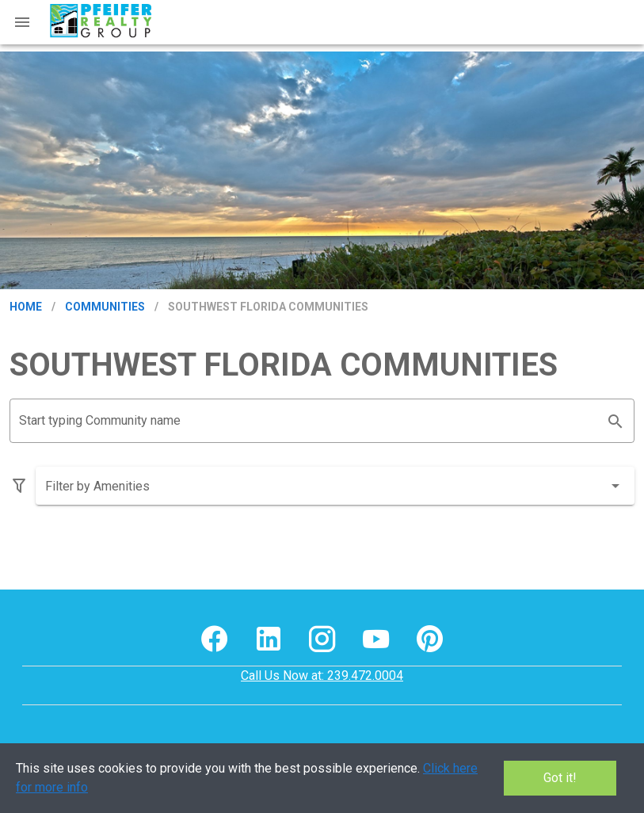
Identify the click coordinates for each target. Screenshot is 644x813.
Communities (105, 307)
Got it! (560, 778)
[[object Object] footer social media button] (215, 639)
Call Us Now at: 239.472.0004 (322, 676)
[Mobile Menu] (22, 22)
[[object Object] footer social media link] (214, 639)
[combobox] (335, 486)
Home (26, 307)
